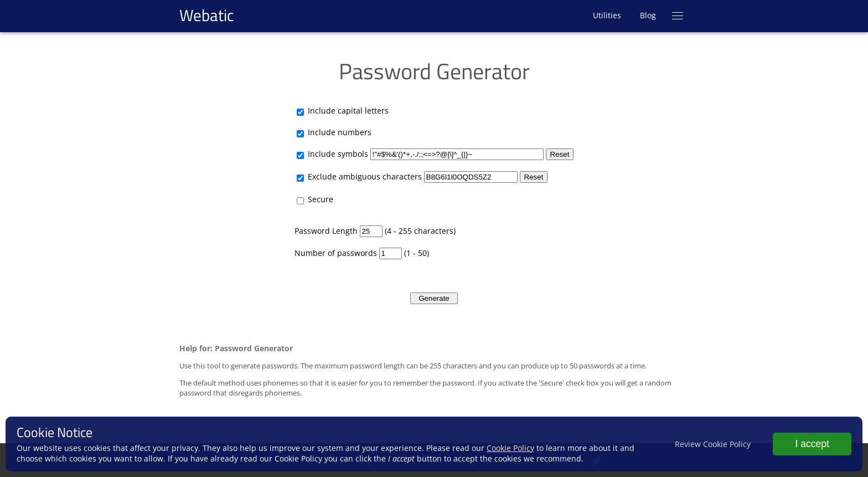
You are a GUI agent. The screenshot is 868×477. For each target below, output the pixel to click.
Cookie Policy (510, 448)
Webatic (207, 15)
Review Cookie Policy (713, 444)
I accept (812, 444)
